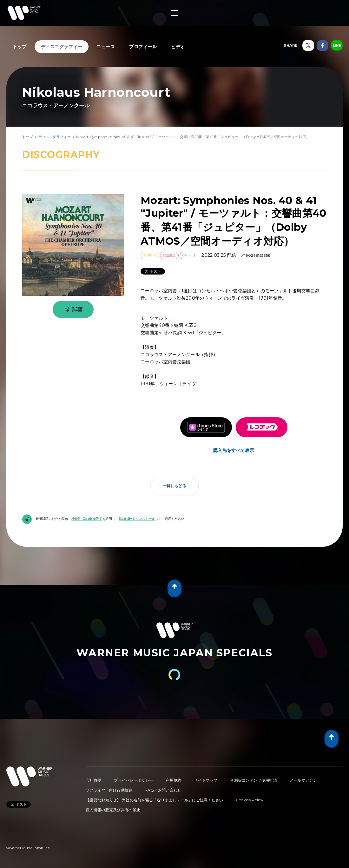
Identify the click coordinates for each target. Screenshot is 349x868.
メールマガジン (303, 780)
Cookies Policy (250, 800)
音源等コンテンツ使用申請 (254, 780)
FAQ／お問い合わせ (163, 790)
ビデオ (178, 47)
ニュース (106, 47)
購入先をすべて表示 (234, 450)
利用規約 (173, 780)
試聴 (72, 309)
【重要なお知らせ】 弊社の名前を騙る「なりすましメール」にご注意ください (155, 800)
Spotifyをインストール (137, 519)
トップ (20, 47)
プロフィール (143, 47)
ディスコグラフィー (62, 47)
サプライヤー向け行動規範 (109, 790)
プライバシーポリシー (133, 780)
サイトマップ (206, 780)
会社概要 (93, 780)
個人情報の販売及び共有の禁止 (113, 810)
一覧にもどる (174, 486)
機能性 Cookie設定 (87, 519)
